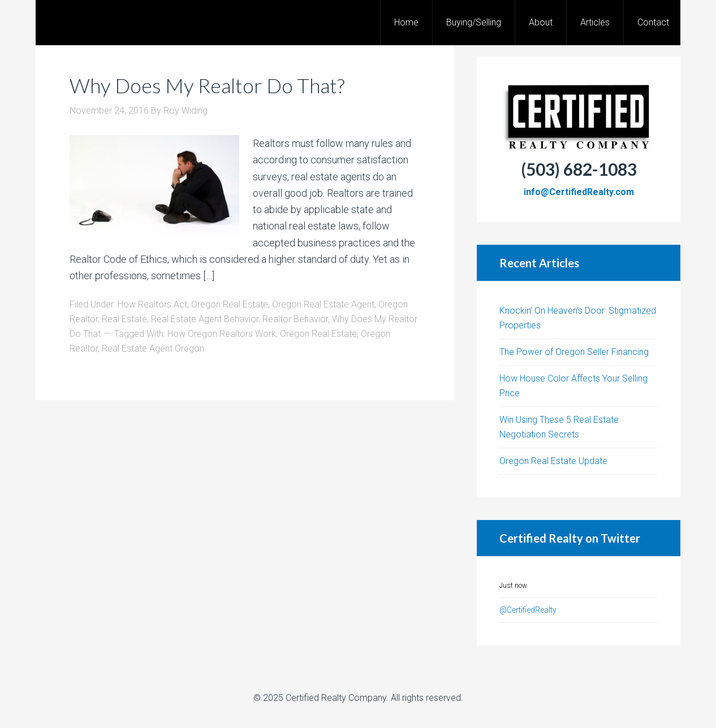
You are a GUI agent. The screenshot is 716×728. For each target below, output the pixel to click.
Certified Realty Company (336, 698)
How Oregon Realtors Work (222, 334)
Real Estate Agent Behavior (205, 319)
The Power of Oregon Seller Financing (574, 352)
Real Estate (124, 319)
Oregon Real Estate (230, 304)
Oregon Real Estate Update (553, 461)
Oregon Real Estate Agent (323, 304)
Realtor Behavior (295, 319)
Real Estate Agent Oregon (153, 348)
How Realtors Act (152, 304)
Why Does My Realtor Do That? (207, 85)
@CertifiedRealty (528, 610)
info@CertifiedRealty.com (579, 192)
